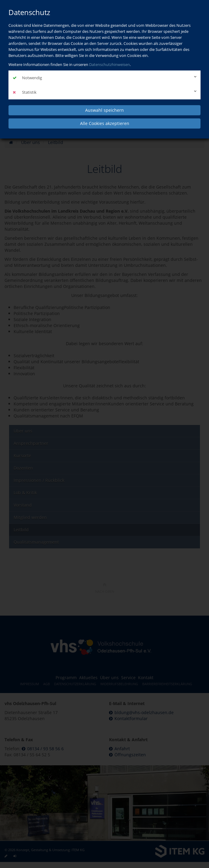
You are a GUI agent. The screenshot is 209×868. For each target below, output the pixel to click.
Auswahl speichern (104, 110)
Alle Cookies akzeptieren (105, 123)
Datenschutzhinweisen (109, 64)
